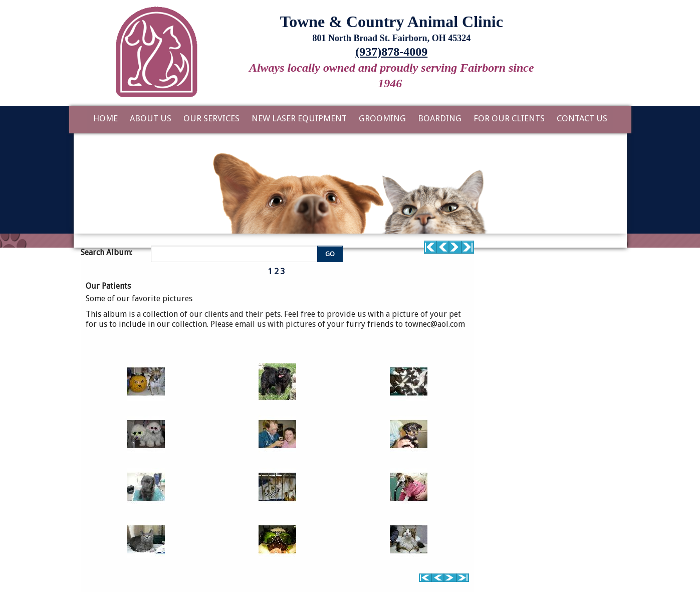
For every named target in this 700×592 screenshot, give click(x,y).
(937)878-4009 (391, 52)
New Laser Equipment (299, 118)
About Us (151, 118)
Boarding (440, 118)
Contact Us (582, 118)
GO (330, 254)
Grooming (382, 118)
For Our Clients (509, 118)
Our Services (211, 118)
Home (105, 118)
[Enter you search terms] (236, 254)
